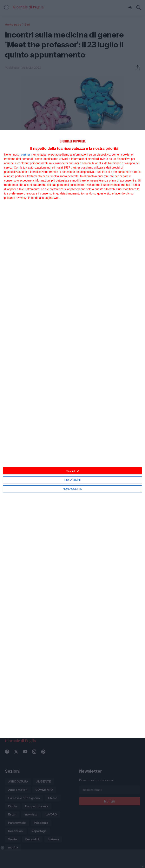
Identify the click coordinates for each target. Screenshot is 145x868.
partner (26, 155)
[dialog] (72, 434)
